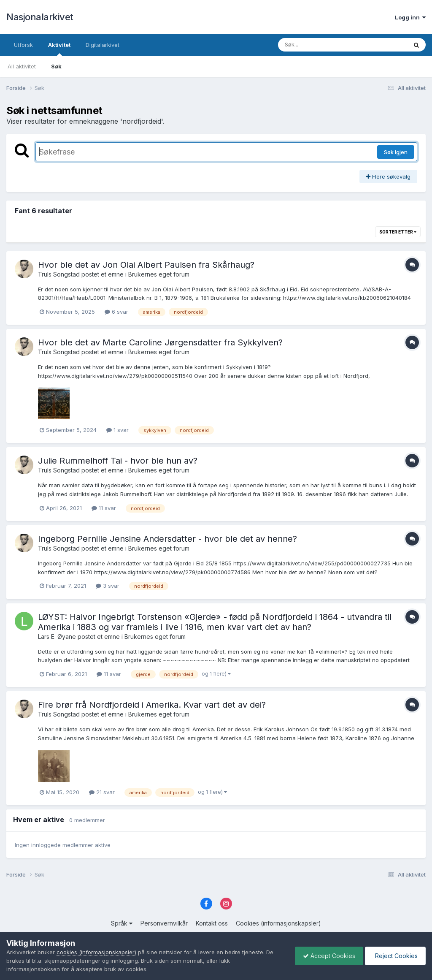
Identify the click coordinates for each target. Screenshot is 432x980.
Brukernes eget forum (159, 274)
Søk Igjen (396, 152)
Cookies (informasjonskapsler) (278, 923)
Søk (56, 66)
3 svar (108, 586)
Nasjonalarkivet (40, 17)
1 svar (117, 430)
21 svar (102, 792)
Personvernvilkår (164, 923)
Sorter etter (398, 232)
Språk (122, 923)
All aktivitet (22, 66)
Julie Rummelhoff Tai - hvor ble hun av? (118, 461)
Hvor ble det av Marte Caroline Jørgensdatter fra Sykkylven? (160, 342)
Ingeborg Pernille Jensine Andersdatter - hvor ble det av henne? (167, 539)
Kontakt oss (212, 923)
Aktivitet (59, 49)
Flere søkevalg (388, 176)
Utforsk (23, 45)
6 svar (116, 312)
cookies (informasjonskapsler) (96, 952)
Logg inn (410, 17)
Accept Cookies (327, 956)
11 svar (104, 508)
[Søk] (321, 45)
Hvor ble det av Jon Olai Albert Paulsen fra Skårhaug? (146, 265)
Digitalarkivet (103, 45)
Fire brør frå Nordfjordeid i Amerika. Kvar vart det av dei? (152, 705)
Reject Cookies (395, 956)
